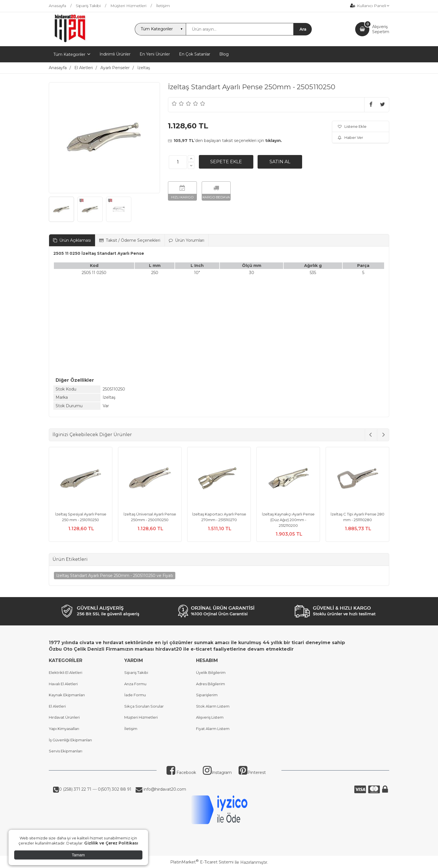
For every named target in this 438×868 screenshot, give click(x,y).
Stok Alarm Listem (213, 706)
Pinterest (252, 773)
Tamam (78, 855)
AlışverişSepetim (381, 29)
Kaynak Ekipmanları (67, 695)
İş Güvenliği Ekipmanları (70, 740)
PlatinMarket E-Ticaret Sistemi (202, 862)
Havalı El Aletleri (63, 684)
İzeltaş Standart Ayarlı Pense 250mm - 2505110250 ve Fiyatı (115, 576)
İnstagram (217, 773)
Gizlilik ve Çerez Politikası (111, 843)
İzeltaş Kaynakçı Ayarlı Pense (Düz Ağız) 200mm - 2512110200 (288, 520)
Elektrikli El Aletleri (66, 672)
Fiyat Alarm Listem (213, 729)
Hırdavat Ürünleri (64, 717)
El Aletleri (57, 706)
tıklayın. (274, 141)
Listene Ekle (352, 126)
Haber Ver (350, 137)
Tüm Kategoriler (69, 54)
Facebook (181, 773)
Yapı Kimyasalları (64, 729)
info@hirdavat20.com (164, 789)
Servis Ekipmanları (66, 751)
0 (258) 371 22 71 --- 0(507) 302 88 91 (95, 789)
